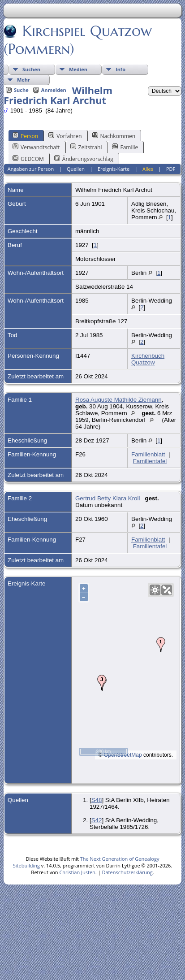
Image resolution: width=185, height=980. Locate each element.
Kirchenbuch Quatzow (148, 359)
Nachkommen (114, 136)
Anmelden (54, 90)
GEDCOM (28, 159)
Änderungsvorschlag (84, 159)
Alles (148, 169)
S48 (97, 800)
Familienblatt (148, 454)
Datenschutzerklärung (127, 872)
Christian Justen (77, 872)
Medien (78, 69)
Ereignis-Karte (114, 169)
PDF (171, 169)
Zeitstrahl (86, 147)
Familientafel (150, 461)
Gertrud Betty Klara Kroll (108, 498)
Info (120, 69)
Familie (125, 147)
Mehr (24, 80)
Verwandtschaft (36, 147)
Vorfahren (65, 136)
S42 (97, 820)
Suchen (31, 69)
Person (25, 136)
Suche (21, 90)
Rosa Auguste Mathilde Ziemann (118, 400)
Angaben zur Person (31, 169)
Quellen (76, 169)
